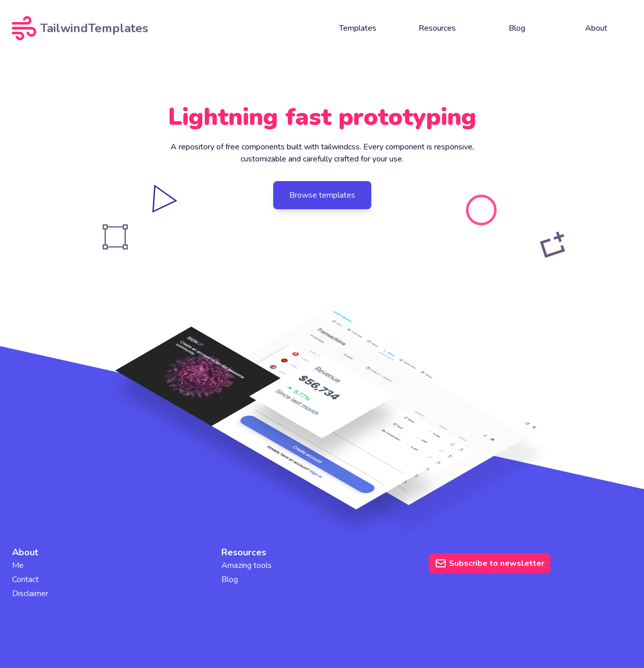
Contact (25, 579)
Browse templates (322, 195)
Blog (517, 28)
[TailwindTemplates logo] (90, 28)
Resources (437, 28)
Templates (358, 28)
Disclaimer (30, 594)
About (596, 28)
